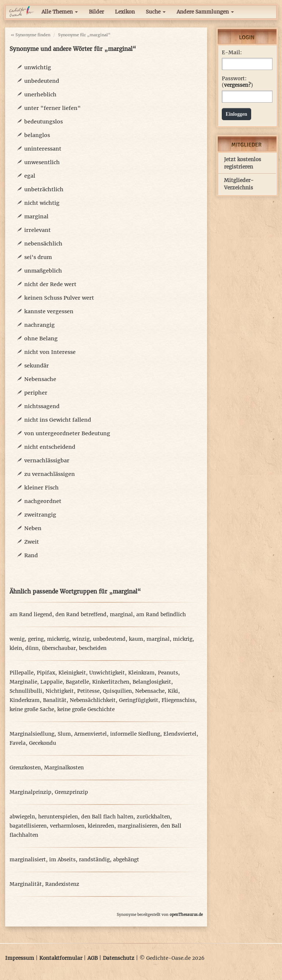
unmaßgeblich (43, 271)
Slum (64, 734)
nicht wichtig (42, 203)
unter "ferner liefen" (53, 108)
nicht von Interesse (50, 352)
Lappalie (51, 682)
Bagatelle (77, 682)
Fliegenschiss (178, 700)
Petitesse (88, 691)
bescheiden (93, 648)
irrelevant (37, 230)
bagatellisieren (28, 826)
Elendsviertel (180, 734)
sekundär (37, 366)
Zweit (32, 542)
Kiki (173, 691)
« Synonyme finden (30, 35)
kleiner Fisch (41, 488)
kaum (136, 639)
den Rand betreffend (81, 615)
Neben (33, 528)
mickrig (183, 639)
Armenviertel (91, 734)
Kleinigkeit (72, 673)
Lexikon (125, 12)
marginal (36, 217)
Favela (18, 743)
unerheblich (40, 95)
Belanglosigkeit (152, 682)
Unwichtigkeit (107, 673)
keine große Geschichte (86, 709)
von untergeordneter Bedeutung (67, 433)
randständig (94, 860)
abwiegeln (22, 817)
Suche (156, 12)
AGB (93, 958)
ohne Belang (41, 339)
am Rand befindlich (161, 615)
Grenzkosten (25, 768)
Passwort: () (237, 82)
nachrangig (39, 325)
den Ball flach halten (107, 817)
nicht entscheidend (50, 447)
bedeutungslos (44, 122)
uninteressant (43, 149)
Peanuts (168, 673)
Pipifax (46, 673)
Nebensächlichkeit (93, 700)
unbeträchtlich (44, 189)
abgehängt (126, 860)
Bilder (96, 12)
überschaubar (59, 648)
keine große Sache (32, 709)
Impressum (20, 958)
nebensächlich (43, 244)
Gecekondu (43, 743)
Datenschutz (119, 958)
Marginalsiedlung (32, 734)
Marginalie (23, 682)
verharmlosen (67, 826)
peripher (36, 393)
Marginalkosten (64, 768)
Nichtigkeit (60, 691)
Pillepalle (21, 673)
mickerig (58, 639)
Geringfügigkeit (139, 700)
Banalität (55, 700)
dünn (32, 648)
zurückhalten (153, 817)
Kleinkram (141, 673)
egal (30, 176)
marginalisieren (138, 826)
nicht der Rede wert (50, 284)
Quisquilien (117, 691)
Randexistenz (62, 884)
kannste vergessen (49, 311)
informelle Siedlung (135, 734)
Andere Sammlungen (205, 12)
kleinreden (101, 826)
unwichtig (38, 67)
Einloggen (237, 114)
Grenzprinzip (71, 792)
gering (36, 639)
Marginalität (26, 884)
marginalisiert (28, 860)
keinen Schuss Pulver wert (59, 298)
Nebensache (40, 379)
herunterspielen (58, 817)
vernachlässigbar (47, 461)
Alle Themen (60, 12)
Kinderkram (25, 700)
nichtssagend (42, 406)
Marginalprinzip (30, 792)
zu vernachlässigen (50, 474)
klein (16, 648)
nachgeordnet (43, 501)
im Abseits (62, 860)
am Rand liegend (31, 615)
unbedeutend (42, 81)
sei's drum (38, 257)
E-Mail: (232, 53)
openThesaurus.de (186, 915)
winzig (81, 639)
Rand (31, 555)
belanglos (37, 135)
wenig (17, 639)
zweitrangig (40, 515)
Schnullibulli (26, 691)
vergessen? (237, 85)
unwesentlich (42, 162)
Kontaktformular (61, 958)
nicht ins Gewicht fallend (58, 420)
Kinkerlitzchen (111, 682)
